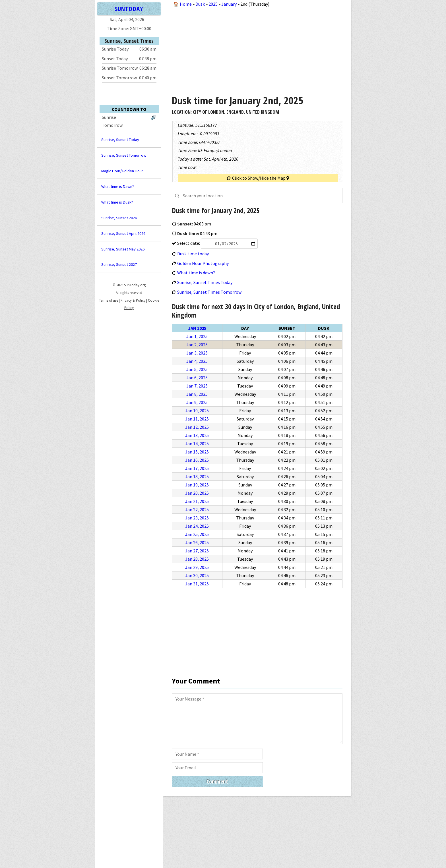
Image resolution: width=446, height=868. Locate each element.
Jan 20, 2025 (197, 493)
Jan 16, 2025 (197, 460)
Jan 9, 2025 (197, 402)
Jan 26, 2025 (197, 542)
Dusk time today (193, 254)
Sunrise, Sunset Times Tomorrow (209, 292)
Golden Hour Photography (203, 263)
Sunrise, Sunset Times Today (205, 282)
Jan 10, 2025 (197, 411)
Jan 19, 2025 (197, 485)
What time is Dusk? (117, 202)
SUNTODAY (129, 9)
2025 (213, 4)
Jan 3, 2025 (197, 353)
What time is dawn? (196, 273)
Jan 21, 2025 (197, 501)
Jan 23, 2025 (197, 518)
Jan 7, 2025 (197, 386)
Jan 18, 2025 (197, 477)
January (229, 4)
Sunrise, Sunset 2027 (119, 264)
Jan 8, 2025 (197, 394)
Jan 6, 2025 (197, 378)
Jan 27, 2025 (197, 551)
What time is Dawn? (118, 187)
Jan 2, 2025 (197, 345)
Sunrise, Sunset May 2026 (123, 249)
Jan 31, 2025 (197, 584)
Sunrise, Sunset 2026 (119, 218)
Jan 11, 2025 (197, 419)
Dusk (200, 4)
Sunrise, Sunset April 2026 (123, 233)
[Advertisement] (257, 49)
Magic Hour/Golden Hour (122, 171)
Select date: (217, 243)
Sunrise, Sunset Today (120, 140)
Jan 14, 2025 (197, 444)
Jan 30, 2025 (197, 575)
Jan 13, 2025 (197, 435)
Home (186, 4)
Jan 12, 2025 (197, 427)
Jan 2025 (197, 328)
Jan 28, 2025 (197, 559)
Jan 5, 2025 (197, 369)
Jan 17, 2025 (197, 468)
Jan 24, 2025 (197, 526)
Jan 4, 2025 (197, 361)
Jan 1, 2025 (197, 336)
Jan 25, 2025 (197, 534)
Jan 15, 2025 (197, 452)
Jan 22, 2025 (197, 509)
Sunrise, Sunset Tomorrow (124, 155)
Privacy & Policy (133, 300)
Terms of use (109, 300)
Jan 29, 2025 (197, 567)
